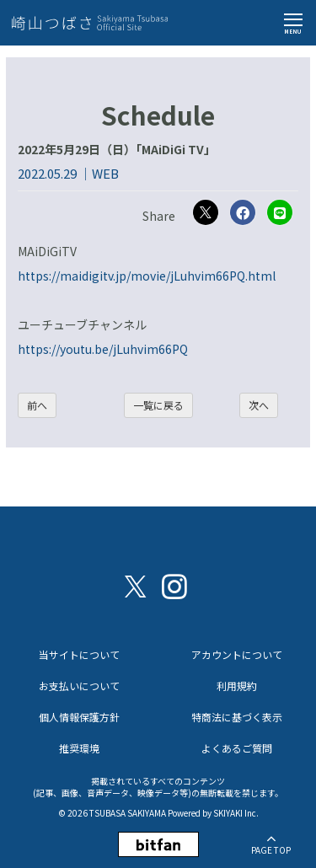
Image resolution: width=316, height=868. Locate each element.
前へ (37, 405)
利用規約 (237, 686)
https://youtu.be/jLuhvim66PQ (103, 349)
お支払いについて (79, 686)
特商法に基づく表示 (237, 717)
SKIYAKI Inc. (236, 813)
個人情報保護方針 (79, 717)
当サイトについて (79, 654)
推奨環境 (79, 748)
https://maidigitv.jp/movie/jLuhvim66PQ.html (147, 276)
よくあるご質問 (237, 748)
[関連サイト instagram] (174, 585)
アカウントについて (237, 654)
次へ (259, 405)
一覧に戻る (158, 405)
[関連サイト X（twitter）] (136, 585)
